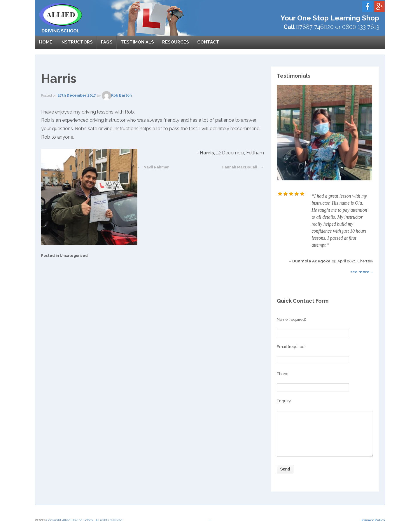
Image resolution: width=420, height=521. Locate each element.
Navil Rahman (156, 167)
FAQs (107, 42)
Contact (208, 42)
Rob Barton (117, 95)
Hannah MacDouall (239, 167)
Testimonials (137, 42)
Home (46, 42)
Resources (176, 42)
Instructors (77, 42)
